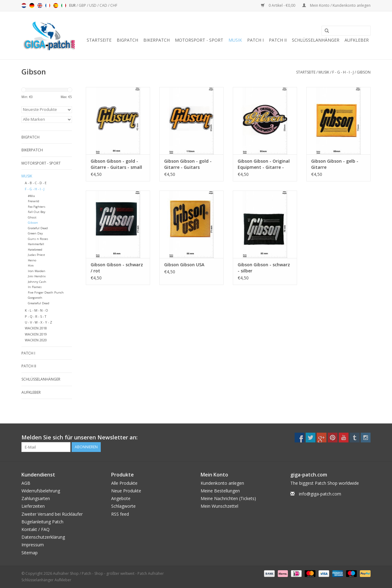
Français (48, 6)
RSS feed (120, 514)
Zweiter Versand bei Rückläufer (52, 514)
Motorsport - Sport (199, 40)
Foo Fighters (37, 207)
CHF (114, 5)
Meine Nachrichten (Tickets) (228, 498)
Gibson (364, 72)
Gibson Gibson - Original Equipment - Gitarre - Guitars (264, 164)
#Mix (31, 196)
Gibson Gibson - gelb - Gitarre (335, 164)
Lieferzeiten (33, 506)
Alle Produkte (124, 483)
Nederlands (24, 6)
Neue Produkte (126, 491)
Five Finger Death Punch (46, 292)
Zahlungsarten (36, 498)
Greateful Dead (39, 303)
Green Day (35, 233)
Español (56, 6)
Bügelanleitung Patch (42, 522)
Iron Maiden (37, 271)
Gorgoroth (35, 298)
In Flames (35, 287)
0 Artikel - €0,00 (279, 5)
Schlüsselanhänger (316, 40)
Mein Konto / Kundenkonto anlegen (336, 5)
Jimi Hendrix (37, 276)
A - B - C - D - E (36, 183)
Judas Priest (36, 255)
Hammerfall (36, 244)
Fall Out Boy (37, 212)
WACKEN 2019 (36, 334)
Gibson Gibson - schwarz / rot (117, 268)
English (40, 6)
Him (31, 266)
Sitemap (30, 553)
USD (93, 5)
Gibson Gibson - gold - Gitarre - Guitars (188, 164)
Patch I (255, 40)
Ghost (32, 217)
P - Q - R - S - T (36, 316)
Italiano (64, 6)
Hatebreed (35, 250)
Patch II (278, 40)
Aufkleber (357, 40)
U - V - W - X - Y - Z (38, 322)
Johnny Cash (37, 282)
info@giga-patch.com (320, 494)
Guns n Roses (38, 239)
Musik (235, 40)
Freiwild (34, 201)
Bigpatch (127, 40)
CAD (104, 5)
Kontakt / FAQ (36, 529)
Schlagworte (123, 506)
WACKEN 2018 (36, 328)
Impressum (33, 545)
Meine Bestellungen (220, 491)
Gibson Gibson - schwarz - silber (264, 268)
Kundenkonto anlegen (222, 483)
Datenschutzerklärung (43, 537)
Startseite (99, 40)
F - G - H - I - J (343, 72)
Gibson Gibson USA (184, 265)
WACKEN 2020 (36, 340)
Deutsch (32, 6)
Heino (32, 260)
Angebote (121, 498)
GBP (83, 5)
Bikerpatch (156, 40)
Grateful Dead (38, 228)
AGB (26, 483)
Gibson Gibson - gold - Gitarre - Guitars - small (116, 164)
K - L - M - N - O (36, 310)
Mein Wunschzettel (219, 506)
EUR (73, 5)
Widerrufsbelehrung (41, 491)
